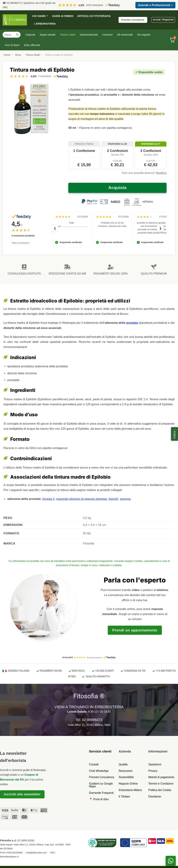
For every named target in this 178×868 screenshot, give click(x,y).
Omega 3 (48, 499)
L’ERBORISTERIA (45, 24)
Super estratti (47, 35)
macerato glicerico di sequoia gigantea (82, 499)
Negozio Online (128, 784)
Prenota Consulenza (102, 777)
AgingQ (113, 499)
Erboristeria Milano (130, 790)
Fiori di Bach (12, 45)
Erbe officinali (32, 45)
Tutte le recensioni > (21, 243)
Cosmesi (107, 35)
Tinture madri (68, 35)
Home (7, 55)
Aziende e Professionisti (155, 5)
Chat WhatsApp (99, 771)
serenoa (125, 499)
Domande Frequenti (101, 793)
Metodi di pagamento (161, 777)
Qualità (123, 764)
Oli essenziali (125, 35)
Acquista (118, 188)
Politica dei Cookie (160, 790)
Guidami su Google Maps (101, 785)
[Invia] (17, 35)
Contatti (94, 764)
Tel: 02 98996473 (89, 720)
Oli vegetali (144, 35)
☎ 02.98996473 (12, 3)
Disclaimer (155, 796)
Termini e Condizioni (161, 784)
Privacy (153, 771)
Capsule (30, 35)
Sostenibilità (126, 777)
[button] (175, 434)
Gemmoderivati (89, 35)
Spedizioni (155, 764)
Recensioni (126, 771)
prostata (132, 323)
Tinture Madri (33, 55)
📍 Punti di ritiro (99, 799)
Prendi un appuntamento (135, 630)
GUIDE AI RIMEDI (63, 16)
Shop (18, 55)
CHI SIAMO (40, 16)
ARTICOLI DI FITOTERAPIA (94, 16)
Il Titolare (124, 796)
